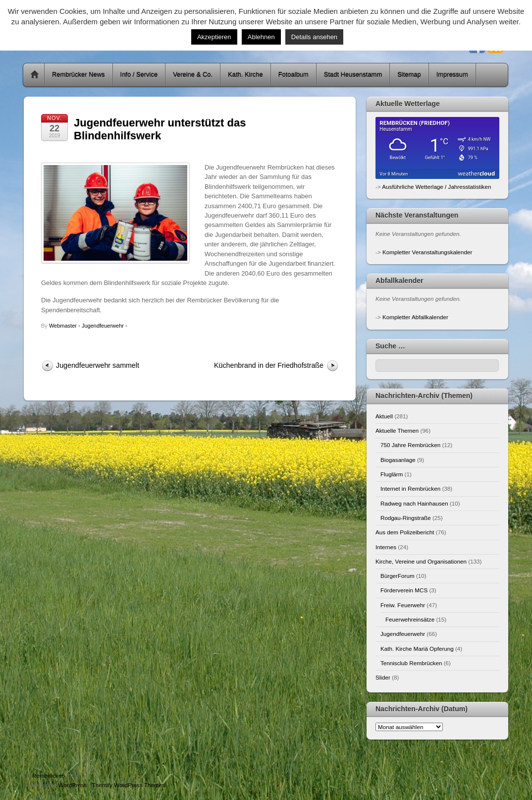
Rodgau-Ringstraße (406, 518)
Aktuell (384, 416)
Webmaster (63, 326)
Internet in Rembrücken (410, 488)
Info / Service (139, 75)
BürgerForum (398, 576)
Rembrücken (49, 775)
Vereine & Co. (193, 75)
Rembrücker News (79, 75)
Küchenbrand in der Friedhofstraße (269, 365)
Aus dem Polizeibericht (405, 532)
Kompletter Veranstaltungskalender (427, 252)
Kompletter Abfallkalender (415, 317)
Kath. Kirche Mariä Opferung (417, 649)
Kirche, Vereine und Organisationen (421, 561)
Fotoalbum (293, 75)
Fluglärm (392, 474)
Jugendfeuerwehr (103, 326)
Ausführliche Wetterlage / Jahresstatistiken (436, 187)
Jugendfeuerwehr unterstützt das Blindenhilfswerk (160, 129)
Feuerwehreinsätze (410, 619)
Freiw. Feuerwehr (403, 605)
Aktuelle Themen (397, 430)
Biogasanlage (398, 460)
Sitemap (409, 75)
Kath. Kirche (245, 75)
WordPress (73, 785)
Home (35, 75)
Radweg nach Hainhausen (414, 503)
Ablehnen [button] (261, 37)
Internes (386, 547)
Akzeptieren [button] (214, 37)
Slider (383, 677)
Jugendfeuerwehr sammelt (98, 365)
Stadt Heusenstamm (353, 75)
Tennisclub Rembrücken (411, 663)
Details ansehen (314, 37)
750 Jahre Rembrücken (410, 445)
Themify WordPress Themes (129, 785)
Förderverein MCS (404, 590)
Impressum (452, 75)
